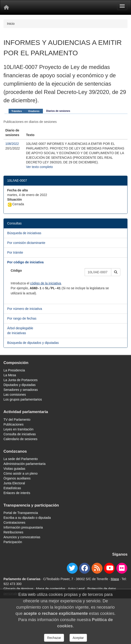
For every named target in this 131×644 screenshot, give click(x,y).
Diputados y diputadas (20, 385)
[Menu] (122, 6)
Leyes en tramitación (18, 429)
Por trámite (15, 252)
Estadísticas (12, 488)
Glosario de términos (18, 589)
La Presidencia (14, 370)
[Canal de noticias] (97, 568)
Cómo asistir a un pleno (21, 473)
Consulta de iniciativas (20, 434)
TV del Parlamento (17, 420)
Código (16, 271)
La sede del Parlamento (21, 459)
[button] (116, 272)
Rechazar (54, 638)
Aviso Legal (76, 589)
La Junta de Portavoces (21, 380)
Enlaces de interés (17, 493)
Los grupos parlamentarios (23, 399)
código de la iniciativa (46, 283)
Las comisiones (15, 395)
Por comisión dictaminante (26, 243)
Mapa (115, 579)
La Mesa (10, 375)
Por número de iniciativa (25, 309)
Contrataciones (14, 523)
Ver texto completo (39, 167)
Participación (13, 542)
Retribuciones (13, 532)
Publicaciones (13, 424)
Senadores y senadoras (21, 390)
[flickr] (122, 568)
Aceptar (78, 638)
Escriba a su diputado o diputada (27, 518)
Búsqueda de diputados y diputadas (33, 343)
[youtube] (109, 568)
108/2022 (12, 144)
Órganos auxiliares (17, 478)
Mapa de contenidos (51, 589)
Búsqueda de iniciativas (24, 233)
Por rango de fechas (22, 318)
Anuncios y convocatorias (22, 537)
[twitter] (72, 568)
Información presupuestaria (23, 527)
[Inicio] (6, 7)
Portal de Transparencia (21, 513)
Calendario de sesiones (20, 439)
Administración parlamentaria (24, 464)
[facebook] (85, 568)
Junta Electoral (14, 483)
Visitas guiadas (14, 469)
